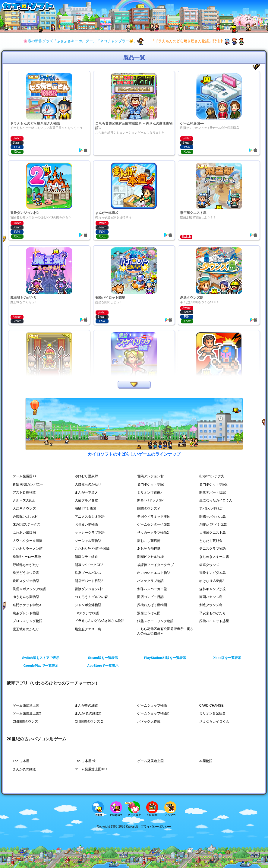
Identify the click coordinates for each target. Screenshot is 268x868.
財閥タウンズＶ (150, 508)
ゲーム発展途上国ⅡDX (93, 769)
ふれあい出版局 (25, 533)
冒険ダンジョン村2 (90, 589)
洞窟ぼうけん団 (150, 613)
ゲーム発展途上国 (27, 705)
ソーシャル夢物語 (89, 541)
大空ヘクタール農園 (29, 541)
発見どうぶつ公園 (27, 573)
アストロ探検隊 (25, 492)
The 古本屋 (22, 761)
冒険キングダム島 (214, 573)
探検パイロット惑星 (216, 621)
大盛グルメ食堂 (87, 500)
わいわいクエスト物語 (155, 573)
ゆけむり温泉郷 (87, 476)
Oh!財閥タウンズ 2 (90, 721)
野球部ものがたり (27, 565)
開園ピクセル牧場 (152, 557)
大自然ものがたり (89, 484)
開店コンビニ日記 (152, 597)
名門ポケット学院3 (28, 605)
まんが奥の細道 (87, 705)
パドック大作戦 (150, 721)
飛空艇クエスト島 (89, 629)
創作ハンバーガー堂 (153, 589)
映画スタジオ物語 (27, 581)
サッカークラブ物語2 (154, 533)
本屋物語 (207, 761)
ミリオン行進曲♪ (151, 492)
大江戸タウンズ (25, 508)
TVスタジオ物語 (88, 613)
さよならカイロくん (216, 721)
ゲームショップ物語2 (154, 713)
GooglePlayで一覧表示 (41, 666)
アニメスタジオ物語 (91, 517)
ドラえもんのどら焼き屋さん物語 (100, 621)
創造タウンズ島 (212, 605)
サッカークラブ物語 (91, 533)
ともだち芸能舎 (212, 541)
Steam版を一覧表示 (103, 658)
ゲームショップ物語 (153, 705)
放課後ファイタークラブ (157, 565)
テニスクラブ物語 (214, 548)
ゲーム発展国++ (26, 476)
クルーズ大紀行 (25, 500)
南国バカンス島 (212, 597)
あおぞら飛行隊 (150, 548)
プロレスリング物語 (29, 621)
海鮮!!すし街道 (87, 508)
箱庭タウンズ (210, 565)
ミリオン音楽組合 (214, 713)
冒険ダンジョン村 (152, 476)
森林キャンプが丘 (214, 589)
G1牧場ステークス (28, 524)
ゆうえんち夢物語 (27, 597)
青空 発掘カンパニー (29, 484)
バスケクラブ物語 (152, 581)
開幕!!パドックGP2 (90, 565)
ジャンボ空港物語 (89, 605)
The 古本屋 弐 (86, 761)
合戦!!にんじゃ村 (26, 517)
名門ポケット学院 (152, 484)
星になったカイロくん (217, 500)
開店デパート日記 (214, 492)
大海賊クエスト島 (214, 533)
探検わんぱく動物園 (153, 605)
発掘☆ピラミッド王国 (155, 517)
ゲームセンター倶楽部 (155, 524)
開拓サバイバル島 (214, 517)
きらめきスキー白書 (216, 557)
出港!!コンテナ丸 (213, 476)
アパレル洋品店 (212, 508)
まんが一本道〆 (87, 492)
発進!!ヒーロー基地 (28, 557)
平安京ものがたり (214, 613)
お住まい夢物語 (87, 524)
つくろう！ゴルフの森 (93, 597)
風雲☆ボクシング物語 (31, 589)
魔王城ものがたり (27, 629)
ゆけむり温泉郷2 (213, 581)
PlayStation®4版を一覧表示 (165, 658)
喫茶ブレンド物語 (27, 613)
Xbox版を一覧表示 (227, 658)
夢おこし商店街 (150, 541)
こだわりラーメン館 (29, 548)
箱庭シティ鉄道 (87, 557)
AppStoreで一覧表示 (103, 666)
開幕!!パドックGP (152, 500)
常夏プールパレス (89, 573)
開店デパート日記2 (90, 581)
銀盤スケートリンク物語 (157, 621)
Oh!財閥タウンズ (26, 721)
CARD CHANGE (213, 705)
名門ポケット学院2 (215, 484)
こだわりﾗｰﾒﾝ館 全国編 (93, 548)
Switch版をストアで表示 (41, 658)
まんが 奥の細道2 (89, 713)
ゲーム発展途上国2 (28, 713)
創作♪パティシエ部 (215, 524)
